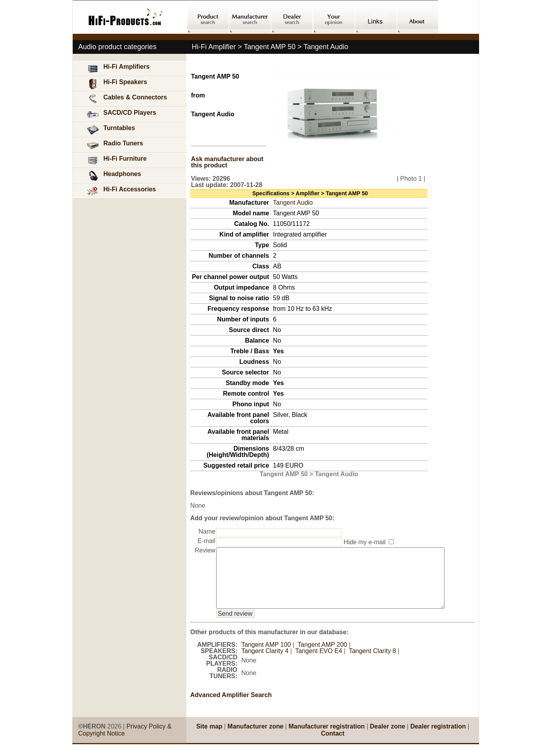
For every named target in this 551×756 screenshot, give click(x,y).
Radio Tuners (115, 145)
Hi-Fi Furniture (116, 161)
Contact (333, 745)
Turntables (111, 130)
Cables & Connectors (127, 99)
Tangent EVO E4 (319, 663)
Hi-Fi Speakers (117, 84)
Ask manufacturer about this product (227, 162)
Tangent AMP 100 (266, 656)
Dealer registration (438, 738)
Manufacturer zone (255, 738)
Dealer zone (388, 738)
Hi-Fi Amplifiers (118, 69)
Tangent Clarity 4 (265, 663)
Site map (209, 738)
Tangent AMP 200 (322, 656)
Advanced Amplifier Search (231, 707)
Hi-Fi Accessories (121, 191)
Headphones (114, 176)
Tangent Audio (293, 203)
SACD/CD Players (121, 115)
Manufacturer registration (327, 738)
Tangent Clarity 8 (373, 663)
